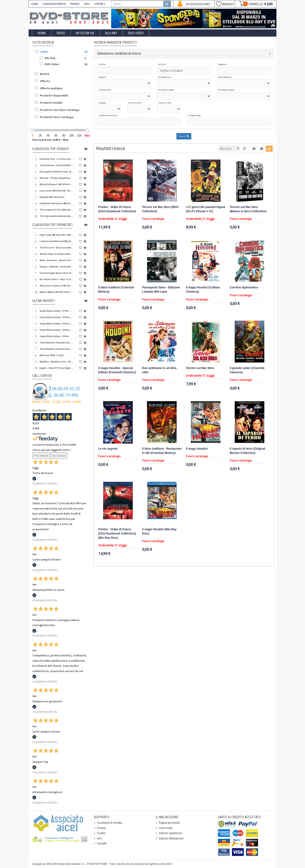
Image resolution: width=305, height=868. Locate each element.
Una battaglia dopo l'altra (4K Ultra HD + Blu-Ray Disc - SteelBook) (57, 273)
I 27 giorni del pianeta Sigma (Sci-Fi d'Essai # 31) (206, 209)
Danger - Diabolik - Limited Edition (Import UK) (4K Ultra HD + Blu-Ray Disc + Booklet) (57, 267)
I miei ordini (166, 828)
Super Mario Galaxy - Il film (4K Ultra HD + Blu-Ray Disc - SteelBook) (57, 317)
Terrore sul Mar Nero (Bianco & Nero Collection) (248, 209)
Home (42, 33)
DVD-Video (136, 33)
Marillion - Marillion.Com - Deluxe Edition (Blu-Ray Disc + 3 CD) (57, 362)
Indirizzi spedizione (171, 833)
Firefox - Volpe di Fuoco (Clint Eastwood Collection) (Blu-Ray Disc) (117, 534)
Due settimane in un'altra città (159, 370)
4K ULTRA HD (85, 33)
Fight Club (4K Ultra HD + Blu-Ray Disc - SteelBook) (57, 235)
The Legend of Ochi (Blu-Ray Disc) (57, 210)
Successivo (59, 456)
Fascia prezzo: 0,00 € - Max (50, 140)
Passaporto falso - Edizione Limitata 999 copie (161, 290)
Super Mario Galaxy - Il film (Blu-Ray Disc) (57, 330)
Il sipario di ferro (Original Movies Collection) (248, 451)
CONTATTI (100, 4)
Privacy (101, 828)
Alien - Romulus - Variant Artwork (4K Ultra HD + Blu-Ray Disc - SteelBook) (57, 260)
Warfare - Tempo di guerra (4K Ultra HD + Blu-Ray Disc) (57, 178)
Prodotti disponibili (54, 95)
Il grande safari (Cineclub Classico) (247, 370)
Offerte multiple (51, 88)
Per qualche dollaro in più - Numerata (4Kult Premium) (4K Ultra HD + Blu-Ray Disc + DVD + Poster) (57, 172)
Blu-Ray (111, 33)
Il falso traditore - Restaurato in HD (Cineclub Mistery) (162, 451)
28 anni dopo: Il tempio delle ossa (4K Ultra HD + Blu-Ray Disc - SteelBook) (57, 254)
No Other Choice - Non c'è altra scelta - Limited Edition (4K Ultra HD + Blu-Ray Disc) (57, 279)
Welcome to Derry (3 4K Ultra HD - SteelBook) (57, 286)
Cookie (101, 833)
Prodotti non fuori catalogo (60, 110)
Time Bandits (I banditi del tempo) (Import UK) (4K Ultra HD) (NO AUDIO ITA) (57, 349)
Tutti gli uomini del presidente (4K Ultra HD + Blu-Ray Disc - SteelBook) (57, 216)
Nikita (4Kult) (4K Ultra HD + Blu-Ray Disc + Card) (57, 292)
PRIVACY (75, 4)
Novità (44, 74)
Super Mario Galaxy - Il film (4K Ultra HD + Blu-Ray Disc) (57, 323)
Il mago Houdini (197, 449)
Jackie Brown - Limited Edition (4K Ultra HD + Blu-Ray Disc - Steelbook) (57, 165)
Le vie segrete (108, 449)
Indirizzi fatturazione (171, 838)
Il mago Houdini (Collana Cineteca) (203, 290)
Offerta (45, 81)
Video (61, 33)
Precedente (41, 456)
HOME (35, 4)
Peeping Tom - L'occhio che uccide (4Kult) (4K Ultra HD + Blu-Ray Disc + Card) (57, 159)
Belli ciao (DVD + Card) (51, 355)
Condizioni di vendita (110, 823)
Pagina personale (169, 823)
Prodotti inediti (51, 103)
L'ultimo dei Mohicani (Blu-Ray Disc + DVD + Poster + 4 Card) (57, 241)
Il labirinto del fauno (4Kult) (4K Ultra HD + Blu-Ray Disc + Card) (57, 203)
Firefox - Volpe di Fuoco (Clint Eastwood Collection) (117, 209)
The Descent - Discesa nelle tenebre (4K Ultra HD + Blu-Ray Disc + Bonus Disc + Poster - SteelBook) (57, 247)
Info (99, 838)
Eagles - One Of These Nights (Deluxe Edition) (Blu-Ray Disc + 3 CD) (57, 368)
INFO (87, 4)
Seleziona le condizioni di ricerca (119, 53)
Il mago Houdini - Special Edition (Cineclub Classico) (117, 370)
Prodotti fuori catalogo (57, 117)
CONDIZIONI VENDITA (54, 4)
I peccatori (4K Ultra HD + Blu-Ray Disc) (57, 191)
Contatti (102, 843)
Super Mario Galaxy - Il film (54, 336)
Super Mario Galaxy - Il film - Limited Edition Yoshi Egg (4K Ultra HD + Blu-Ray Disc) (57, 311)
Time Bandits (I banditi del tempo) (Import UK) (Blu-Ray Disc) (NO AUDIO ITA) (57, 342)
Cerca (184, 136)
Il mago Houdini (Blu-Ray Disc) (159, 531)
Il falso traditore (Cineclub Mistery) (116, 290)
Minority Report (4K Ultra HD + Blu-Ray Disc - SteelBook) (57, 184)
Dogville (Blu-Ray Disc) (52, 197)
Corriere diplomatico (244, 287)
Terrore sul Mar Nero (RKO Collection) (160, 209)
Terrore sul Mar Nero (200, 368)
